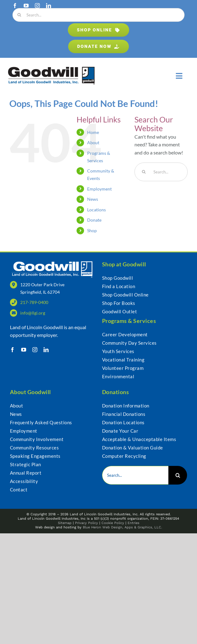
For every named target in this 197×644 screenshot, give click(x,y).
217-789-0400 (34, 302)
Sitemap (65, 523)
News (93, 199)
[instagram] (37, 6)
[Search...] (98, 15)
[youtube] (26, 6)
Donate (94, 220)
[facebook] (15, 6)
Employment (99, 189)
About (93, 143)
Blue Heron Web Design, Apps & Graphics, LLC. (122, 527)
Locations (96, 210)
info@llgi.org (33, 313)
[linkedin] (49, 6)
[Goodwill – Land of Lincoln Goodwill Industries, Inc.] (52, 69)
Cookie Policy (113, 523)
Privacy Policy (87, 523)
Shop (92, 230)
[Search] (19, 15)
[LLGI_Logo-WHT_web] (53, 262)
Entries (134, 523)
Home (93, 132)
